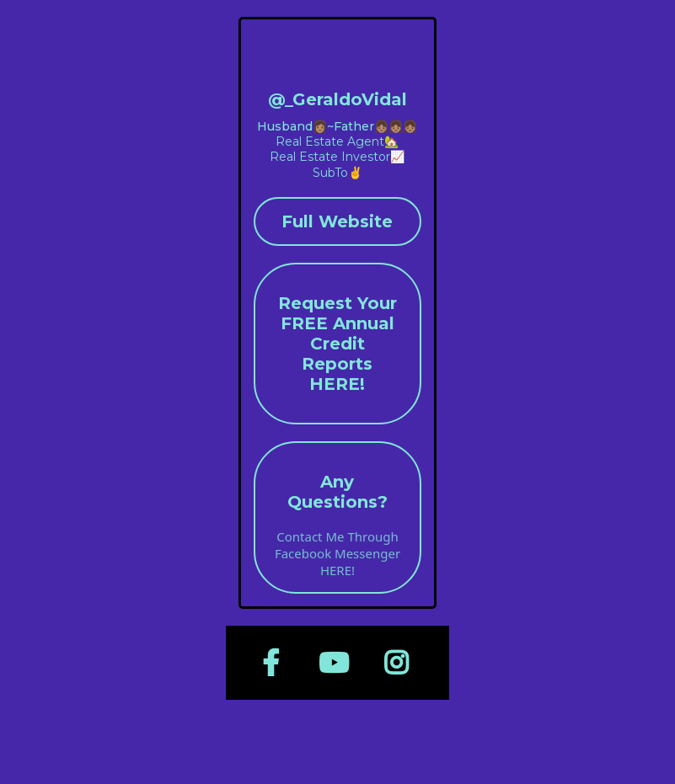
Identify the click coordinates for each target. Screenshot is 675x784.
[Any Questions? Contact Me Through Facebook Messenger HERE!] (337, 517)
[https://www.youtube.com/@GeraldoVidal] (338, 663)
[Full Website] (337, 221)
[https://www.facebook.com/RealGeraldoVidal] (275, 663)
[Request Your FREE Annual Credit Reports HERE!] (337, 344)
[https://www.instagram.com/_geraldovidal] (400, 663)
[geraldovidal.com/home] (337, 61)
